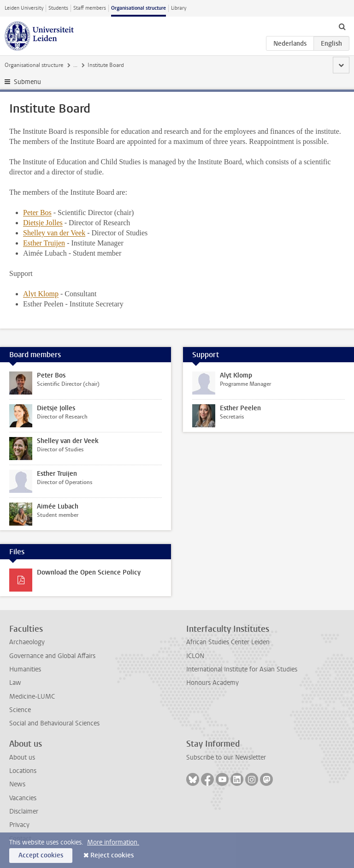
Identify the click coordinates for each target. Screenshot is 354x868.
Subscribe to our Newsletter (226, 757)
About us (22, 757)
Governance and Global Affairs (52, 656)
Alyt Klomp (41, 294)
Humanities (25, 669)
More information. (113, 842)
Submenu (27, 82)
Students (58, 8)
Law (15, 683)
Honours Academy (212, 683)
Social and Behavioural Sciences (54, 723)
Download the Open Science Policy (89, 572)
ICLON (195, 656)
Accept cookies (41, 855)
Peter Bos (37, 213)
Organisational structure (139, 8)
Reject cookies (112, 855)
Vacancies (23, 798)
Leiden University (24, 8)
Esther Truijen (44, 243)
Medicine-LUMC (32, 697)
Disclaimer (24, 811)
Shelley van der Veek (54, 233)
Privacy (19, 825)
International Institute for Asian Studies (242, 669)
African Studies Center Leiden (228, 642)
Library (179, 8)
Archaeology (27, 642)
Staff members (90, 8)
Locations (23, 771)
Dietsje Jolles (43, 223)
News (17, 784)
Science (20, 710)
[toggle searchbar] (342, 26)
